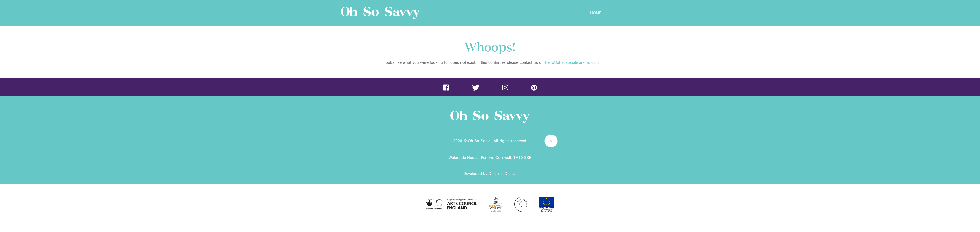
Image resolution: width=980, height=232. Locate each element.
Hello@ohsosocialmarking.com (572, 62)
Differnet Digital (502, 174)
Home (596, 13)
